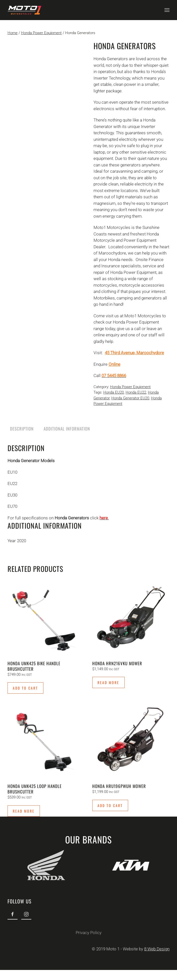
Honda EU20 (114, 392)
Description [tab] (22, 429)
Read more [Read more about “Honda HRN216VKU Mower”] (108, 682)
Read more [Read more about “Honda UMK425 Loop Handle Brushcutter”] (24, 811)
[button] (167, 10)
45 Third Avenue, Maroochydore (134, 353)
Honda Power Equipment (41, 33)
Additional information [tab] (67, 429)
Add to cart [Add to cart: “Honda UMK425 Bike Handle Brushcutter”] (25, 688)
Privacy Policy (88, 933)
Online (114, 364)
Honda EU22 (136, 392)
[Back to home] (24, 10)
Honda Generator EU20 (130, 398)
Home (13, 33)
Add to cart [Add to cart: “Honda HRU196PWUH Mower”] (110, 805)
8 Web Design (156, 949)
